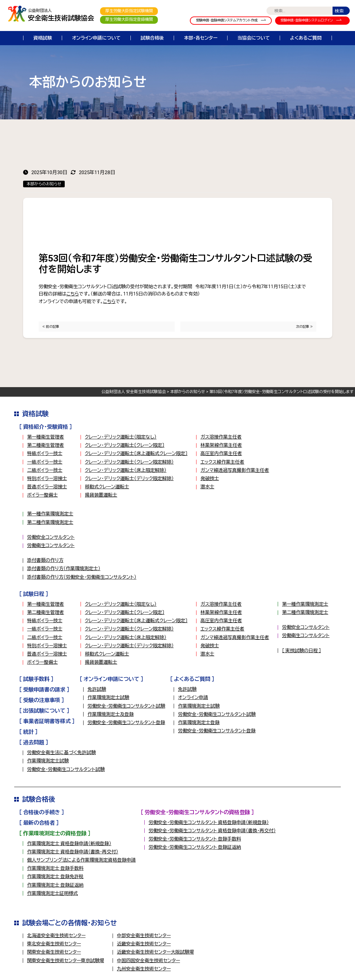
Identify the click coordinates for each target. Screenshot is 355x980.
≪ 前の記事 (51, 327)
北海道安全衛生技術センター (56, 935)
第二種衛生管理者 (46, 445)
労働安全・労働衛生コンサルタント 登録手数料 (195, 839)
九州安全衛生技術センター (144, 969)
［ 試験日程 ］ (34, 594)
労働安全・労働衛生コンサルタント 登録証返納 (195, 847)
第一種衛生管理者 (46, 437)
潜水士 (207, 487)
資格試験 (43, 38)
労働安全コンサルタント (51, 537)
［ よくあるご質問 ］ (192, 679)
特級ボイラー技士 (45, 453)
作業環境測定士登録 (199, 722)
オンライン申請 (193, 697)
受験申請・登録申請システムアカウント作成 (227, 20)
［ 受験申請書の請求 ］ (44, 690)
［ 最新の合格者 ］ (39, 823)
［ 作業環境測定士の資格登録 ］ (55, 833)
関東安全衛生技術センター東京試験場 (66, 961)
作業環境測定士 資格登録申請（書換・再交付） (73, 852)
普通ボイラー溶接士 (47, 487)
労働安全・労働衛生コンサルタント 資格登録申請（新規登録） (209, 822)
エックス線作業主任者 (222, 462)
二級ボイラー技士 (45, 470)
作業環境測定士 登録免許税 (55, 876)
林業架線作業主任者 (221, 445)
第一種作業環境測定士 (50, 514)
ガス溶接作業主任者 (221, 437)
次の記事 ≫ (304, 327)
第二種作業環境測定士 (50, 522)
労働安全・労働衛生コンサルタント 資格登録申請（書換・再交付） (212, 831)
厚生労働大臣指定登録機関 (129, 19)
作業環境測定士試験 (108, 697)
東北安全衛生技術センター (54, 944)
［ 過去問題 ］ (34, 742)
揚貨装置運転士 (101, 495)
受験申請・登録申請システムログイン (307, 20)
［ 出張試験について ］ (44, 711)
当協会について (254, 38)
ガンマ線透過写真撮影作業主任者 (235, 470)
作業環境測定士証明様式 (53, 893)
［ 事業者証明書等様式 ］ (47, 721)
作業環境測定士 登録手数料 (55, 868)
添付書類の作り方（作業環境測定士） (64, 568)
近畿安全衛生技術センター (144, 944)
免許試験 (97, 689)
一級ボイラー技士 (45, 462)
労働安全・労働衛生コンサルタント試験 (126, 706)
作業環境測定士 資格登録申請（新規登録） (69, 843)
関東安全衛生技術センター (54, 952)
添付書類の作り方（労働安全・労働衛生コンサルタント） (82, 577)
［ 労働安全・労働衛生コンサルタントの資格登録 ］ (197, 812)
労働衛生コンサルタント (51, 545)
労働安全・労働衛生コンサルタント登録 (126, 722)
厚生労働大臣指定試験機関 (129, 11)
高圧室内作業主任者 (221, 453)
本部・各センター (201, 38)
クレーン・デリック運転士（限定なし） (121, 437)
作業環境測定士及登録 (111, 714)
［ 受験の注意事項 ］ (42, 700)
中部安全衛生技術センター (144, 935)
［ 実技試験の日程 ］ (302, 651)
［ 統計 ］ (28, 732)
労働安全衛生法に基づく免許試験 (61, 752)
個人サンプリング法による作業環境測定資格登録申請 (81, 860)
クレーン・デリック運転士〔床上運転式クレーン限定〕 (136, 453)
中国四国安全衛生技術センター (148, 961)
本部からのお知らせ (44, 184)
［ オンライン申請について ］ (111, 679)
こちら (73, 294)
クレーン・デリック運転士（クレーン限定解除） (129, 462)
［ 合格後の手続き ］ (42, 812)
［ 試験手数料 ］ (36, 679)
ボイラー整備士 (42, 495)
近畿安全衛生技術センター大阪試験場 (155, 952)
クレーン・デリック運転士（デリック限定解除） (129, 478)
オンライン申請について (96, 38)
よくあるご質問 (306, 38)
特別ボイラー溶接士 (47, 478)
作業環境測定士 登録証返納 (55, 885)
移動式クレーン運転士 (107, 487)
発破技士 (210, 478)
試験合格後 (152, 38)
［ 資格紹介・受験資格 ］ (46, 427)
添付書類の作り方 (45, 560)
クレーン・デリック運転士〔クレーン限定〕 (125, 445)
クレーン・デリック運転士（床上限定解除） (126, 470)
